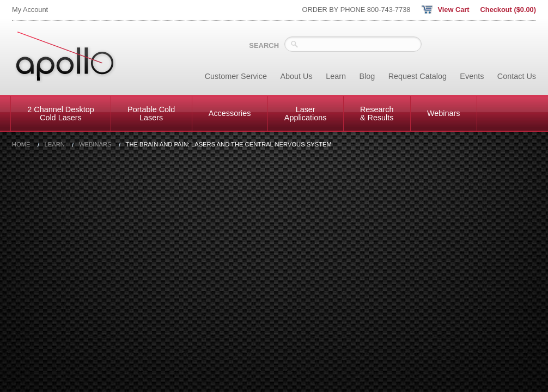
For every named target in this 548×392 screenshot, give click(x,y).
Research (377, 113)
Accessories (230, 113)
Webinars (444, 113)
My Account (30, 10)
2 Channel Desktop (60, 113)
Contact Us (517, 76)
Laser (306, 113)
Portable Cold (151, 113)
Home (21, 145)
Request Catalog (418, 76)
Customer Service (236, 76)
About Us (297, 76)
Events (472, 76)
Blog (367, 76)
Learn (336, 76)
